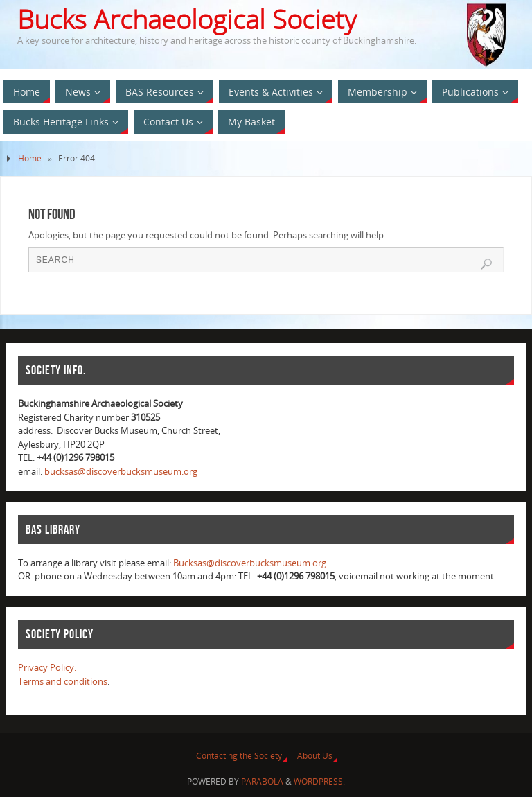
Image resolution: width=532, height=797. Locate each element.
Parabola (262, 781)
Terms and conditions (63, 681)
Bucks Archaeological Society (187, 19)
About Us (315, 756)
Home (30, 158)
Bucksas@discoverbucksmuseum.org (250, 563)
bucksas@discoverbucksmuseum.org (121, 471)
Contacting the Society (239, 756)
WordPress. (319, 781)
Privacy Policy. (47, 667)
